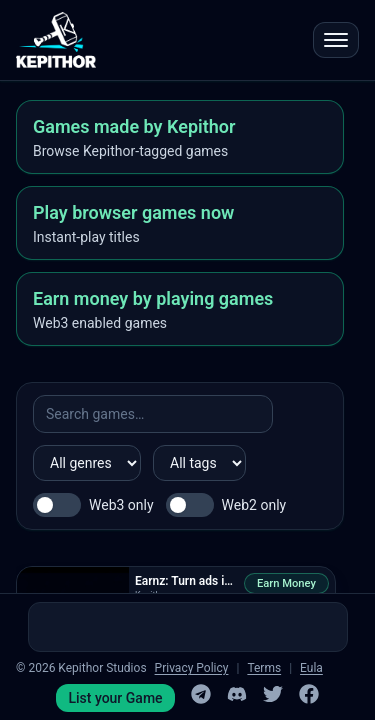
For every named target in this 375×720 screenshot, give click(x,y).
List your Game (115, 698)
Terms (264, 668)
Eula (311, 668)
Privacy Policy (192, 668)
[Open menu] (336, 40)
